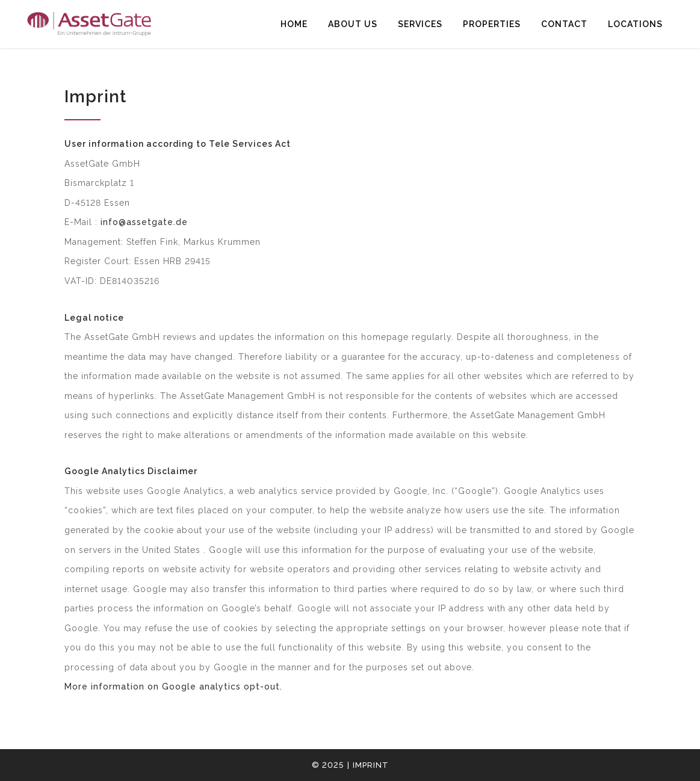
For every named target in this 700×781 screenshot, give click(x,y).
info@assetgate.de (144, 222)
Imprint (371, 765)
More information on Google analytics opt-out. (173, 687)
